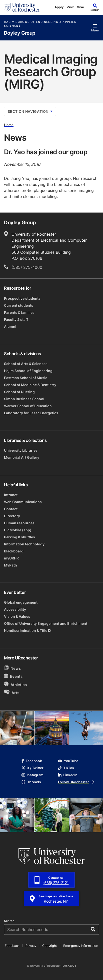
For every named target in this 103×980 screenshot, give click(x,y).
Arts (12, 692)
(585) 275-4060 (27, 267)
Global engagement (21, 602)
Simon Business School (24, 399)
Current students (19, 305)
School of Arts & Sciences (26, 364)
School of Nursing (19, 392)
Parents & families (19, 312)
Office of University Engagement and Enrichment (46, 623)
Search (9, 921)
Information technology (24, 544)
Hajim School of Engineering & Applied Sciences (40, 24)
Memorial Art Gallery (22, 457)
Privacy (31, 946)
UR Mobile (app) (18, 530)
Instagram (32, 775)
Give (80, 7)
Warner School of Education (28, 406)
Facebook (32, 761)
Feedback (12, 946)
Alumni (10, 326)
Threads (31, 782)
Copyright (50, 946)
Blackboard (14, 551)
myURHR (11, 558)
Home (9, 125)
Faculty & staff (16, 319)
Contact (11, 509)
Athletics (15, 684)
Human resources (19, 523)
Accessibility (15, 609)
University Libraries (21, 450)
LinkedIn (68, 775)
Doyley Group (20, 33)
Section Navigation (30, 111)
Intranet (11, 495)
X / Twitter (32, 768)
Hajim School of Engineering (28, 371)
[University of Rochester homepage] (22, 7)
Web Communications (23, 502)
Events (13, 676)
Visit (70, 7)
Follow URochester (76, 782)
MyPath (10, 565)
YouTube (68, 761)
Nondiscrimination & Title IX (28, 630)
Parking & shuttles (19, 537)
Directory (12, 516)
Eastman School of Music (26, 378)
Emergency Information (81, 946)
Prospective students (22, 298)
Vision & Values (17, 616)
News (12, 668)
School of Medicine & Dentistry (30, 385)
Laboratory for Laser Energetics (31, 413)
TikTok (66, 768)
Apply (59, 7)
